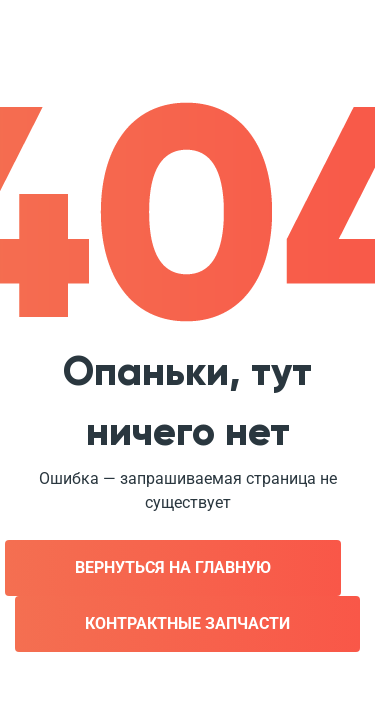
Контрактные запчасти (187, 623)
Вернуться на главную (173, 567)
